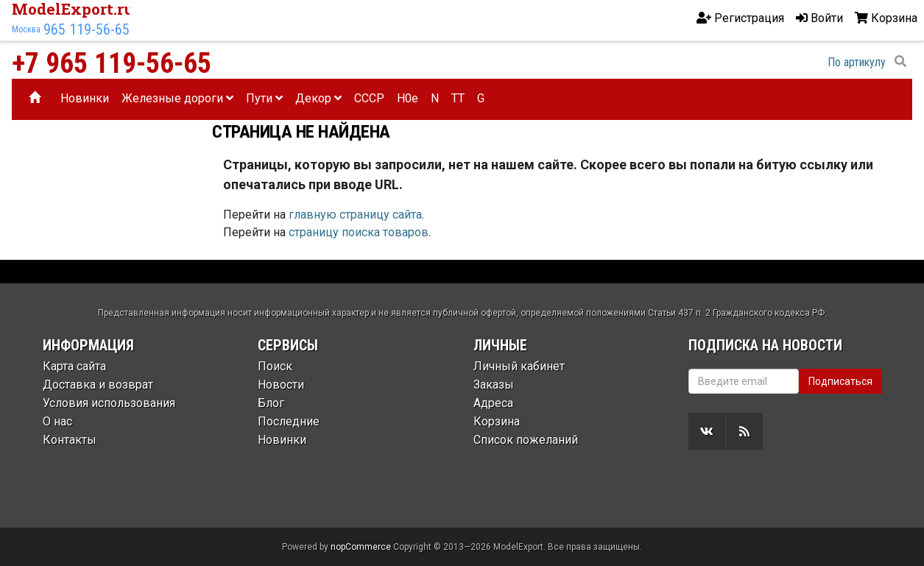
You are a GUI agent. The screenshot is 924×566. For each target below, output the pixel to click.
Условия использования (109, 403)
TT (458, 98)
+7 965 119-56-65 (112, 63)
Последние (289, 421)
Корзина (497, 421)
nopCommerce (361, 547)
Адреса (493, 403)
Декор (318, 98)
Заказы (494, 385)
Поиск (275, 366)
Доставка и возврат (98, 385)
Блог (271, 403)
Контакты (70, 440)
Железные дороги (177, 98)
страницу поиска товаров (359, 232)
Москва (26, 29)
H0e (408, 98)
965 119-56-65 (87, 29)
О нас (57, 421)
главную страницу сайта (355, 215)
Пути (264, 98)
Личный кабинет (519, 366)
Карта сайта (74, 366)
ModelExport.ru (73, 9)
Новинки (85, 98)
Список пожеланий (526, 440)
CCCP (369, 98)
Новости (281, 385)
